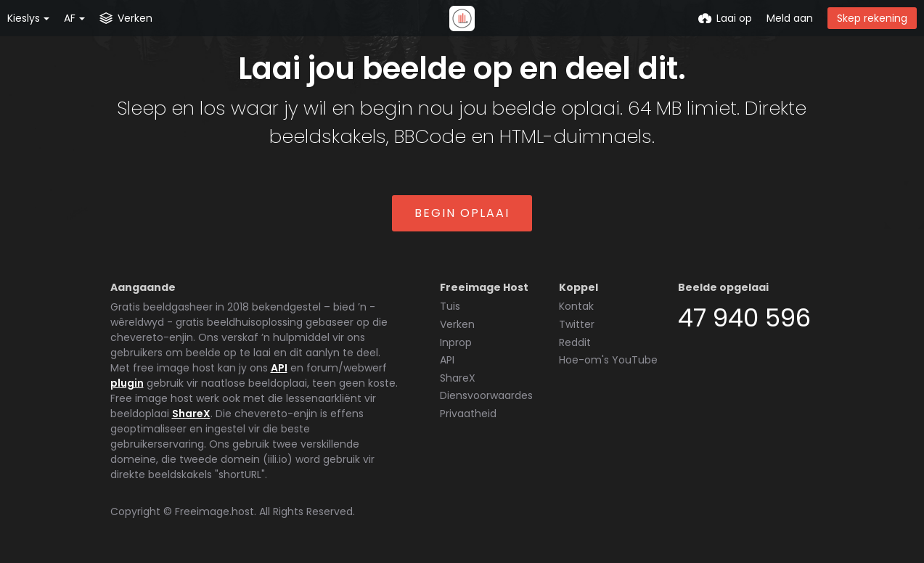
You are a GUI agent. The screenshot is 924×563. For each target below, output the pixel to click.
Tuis (450, 306)
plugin (127, 383)
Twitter (577, 324)
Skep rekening (872, 18)
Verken (457, 324)
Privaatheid (468, 414)
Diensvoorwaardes (486, 395)
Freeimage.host (214, 511)
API (279, 368)
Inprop (456, 342)
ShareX (191, 414)
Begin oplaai (462, 213)
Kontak (576, 306)
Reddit (575, 342)
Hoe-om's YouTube (608, 360)
